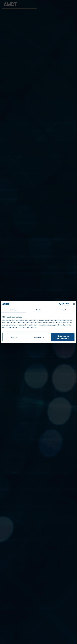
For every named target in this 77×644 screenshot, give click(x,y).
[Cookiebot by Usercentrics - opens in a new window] (61, 304)
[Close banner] (74, 304)
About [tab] (64, 310)
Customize (39, 337)
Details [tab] (38, 310)
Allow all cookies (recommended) (63, 337)
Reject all (14, 337)
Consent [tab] (13, 310)
